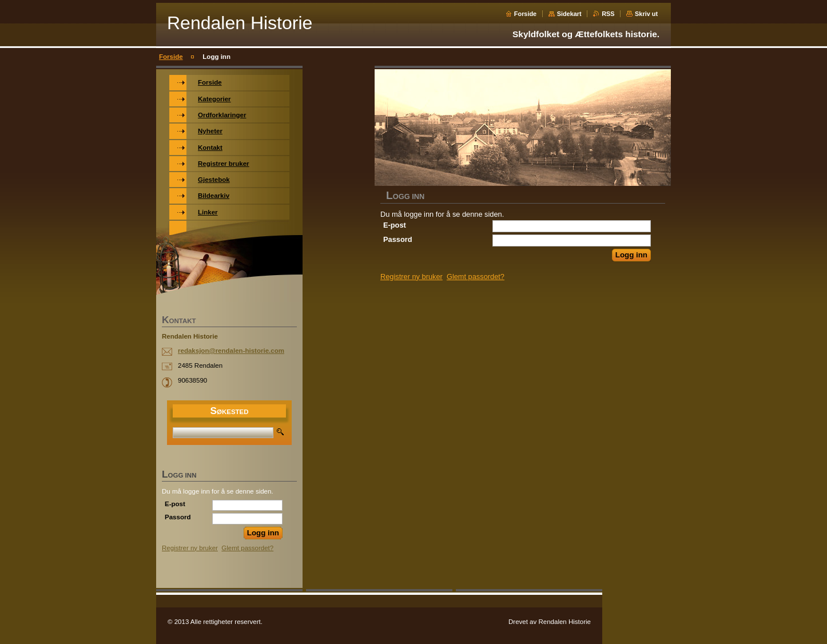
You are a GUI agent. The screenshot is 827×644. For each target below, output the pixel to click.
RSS (608, 14)
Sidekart (569, 14)
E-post (395, 225)
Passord (398, 239)
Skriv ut (646, 14)
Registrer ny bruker (411, 277)
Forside (525, 14)
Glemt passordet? (476, 277)
